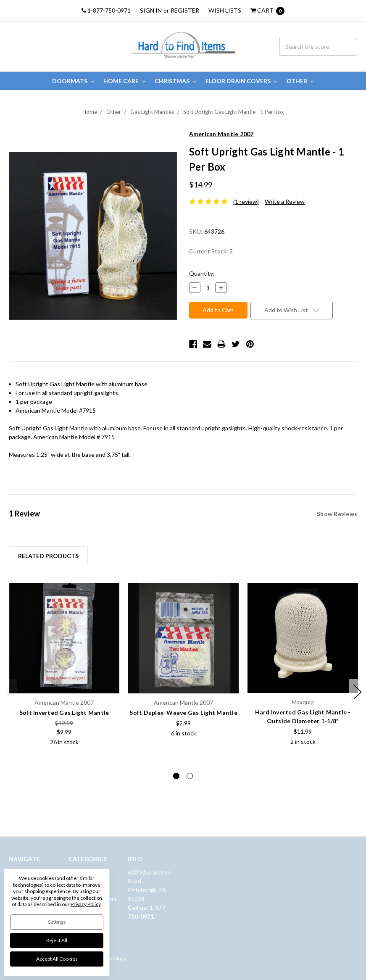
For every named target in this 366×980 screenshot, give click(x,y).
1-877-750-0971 (106, 10)
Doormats (73, 81)
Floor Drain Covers (241, 81)
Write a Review (285, 202)
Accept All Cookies (57, 959)
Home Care (124, 81)
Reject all (57, 940)
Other (300, 81)
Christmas (175, 81)
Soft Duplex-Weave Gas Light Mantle (183, 713)
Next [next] (358, 692)
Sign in (151, 10)
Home (90, 112)
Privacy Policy (86, 904)
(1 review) (246, 202)
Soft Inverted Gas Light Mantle (64, 713)
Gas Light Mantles (152, 112)
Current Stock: (211, 251)
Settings (57, 922)
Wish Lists (225, 10)
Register (185, 10)
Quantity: (202, 273)
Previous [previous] (9, 692)
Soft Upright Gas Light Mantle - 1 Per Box (234, 112)
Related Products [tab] (48, 556)
